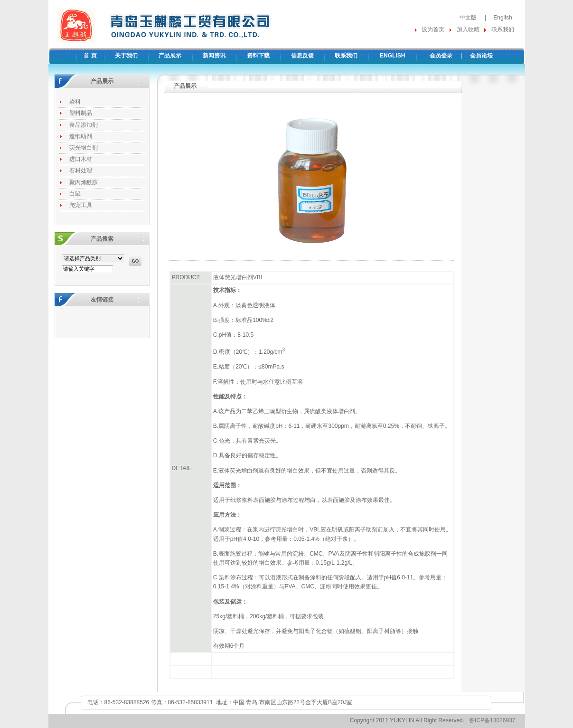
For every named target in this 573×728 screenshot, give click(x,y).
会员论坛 (481, 56)
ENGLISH (392, 56)
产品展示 (170, 56)
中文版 (468, 18)
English (503, 18)
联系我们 (503, 29)
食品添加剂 (84, 125)
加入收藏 (468, 29)
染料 (75, 102)
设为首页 (433, 29)
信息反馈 (302, 56)
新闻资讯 (214, 56)
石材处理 (81, 170)
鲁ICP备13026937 (492, 720)
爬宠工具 (81, 205)
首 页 (90, 56)
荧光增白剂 (84, 148)
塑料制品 (81, 113)
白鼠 (75, 194)
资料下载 (258, 56)
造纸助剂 (81, 136)
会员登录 (441, 56)
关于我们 (126, 56)
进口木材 (81, 159)
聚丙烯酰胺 (84, 182)
